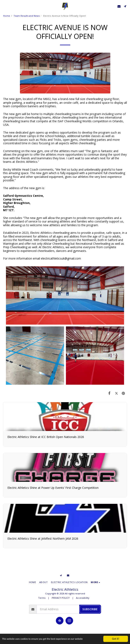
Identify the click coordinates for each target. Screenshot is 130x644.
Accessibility (83, 598)
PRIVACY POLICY (61, 598)
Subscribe (90, 609)
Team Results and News (27, 16)
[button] (5, 6)
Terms (42, 598)
